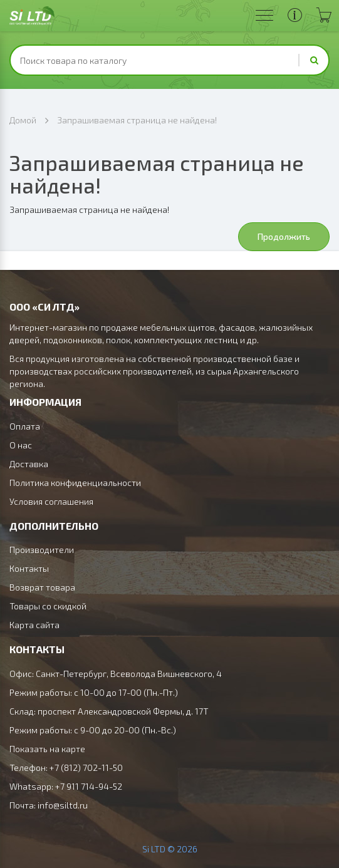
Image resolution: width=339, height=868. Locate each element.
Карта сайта (34, 625)
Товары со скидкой (48, 606)
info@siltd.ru (63, 805)
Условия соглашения (51, 501)
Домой (23, 120)
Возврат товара (42, 587)
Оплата (25, 426)
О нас (21, 445)
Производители (42, 550)
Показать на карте (47, 749)
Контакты (29, 568)
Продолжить (284, 236)
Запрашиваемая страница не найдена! (137, 120)
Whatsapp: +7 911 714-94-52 (66, 786)
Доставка (29, 464)
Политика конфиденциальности (75, 483)
